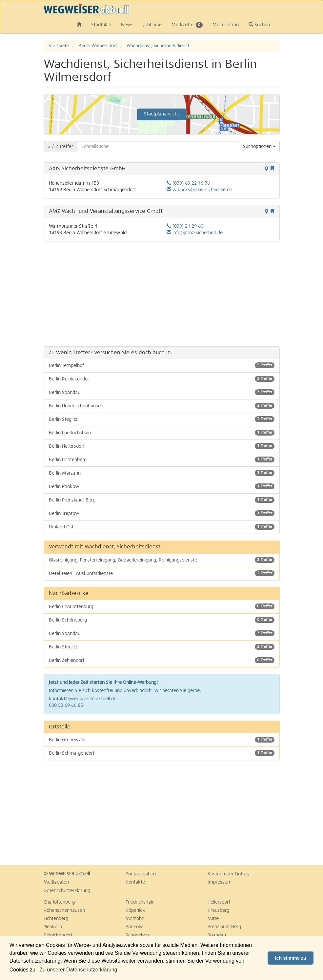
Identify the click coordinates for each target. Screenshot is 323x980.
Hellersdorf (219, 902)
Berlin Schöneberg (162, 620)
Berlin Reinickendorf (162, 379)
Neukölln (53, 927)
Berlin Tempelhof (162, 365)
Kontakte (135, 882)
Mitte (213, 919)
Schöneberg (138, 935)
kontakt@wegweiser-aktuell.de (83, 699)
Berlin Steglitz (162, 419)
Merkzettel (187, 25)
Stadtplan (101, 25)
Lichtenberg (56, 919)
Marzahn (135, 919)
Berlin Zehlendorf (162, 660)
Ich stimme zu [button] (291, 958)
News (127, 25)
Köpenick (135, 910)
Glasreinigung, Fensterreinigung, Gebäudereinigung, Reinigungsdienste (162, 560)
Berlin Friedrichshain (162, 433)
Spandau (217, 935)
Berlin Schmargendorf (162, 753)
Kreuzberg (218, 910)
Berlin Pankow (162, 486)
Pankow (134, 927)
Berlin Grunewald (162, 740)
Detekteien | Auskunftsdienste (162, 573)
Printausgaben (141, 874)
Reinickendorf (58, 935)
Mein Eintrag (226, 25)
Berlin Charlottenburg (162, 606)
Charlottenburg (59, 902)
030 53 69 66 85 (66, 705)
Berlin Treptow (162, 513)
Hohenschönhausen (64, 910)
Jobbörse (152, 25)
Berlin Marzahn (162, 473)
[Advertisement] (162, 294)
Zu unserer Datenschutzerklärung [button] (78, 970)
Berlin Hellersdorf (162, 446)
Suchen (259, 25)
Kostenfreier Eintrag (228, 874)
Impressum (220, 882)
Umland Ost (162, 527)
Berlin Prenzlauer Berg (162, 500)
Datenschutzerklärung (67, 891)
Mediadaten (56, 882)
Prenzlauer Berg (224, 927)
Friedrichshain (140, 902)
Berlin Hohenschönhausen (162, 406)
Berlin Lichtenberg (162, 459)
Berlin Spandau (162, 392)
